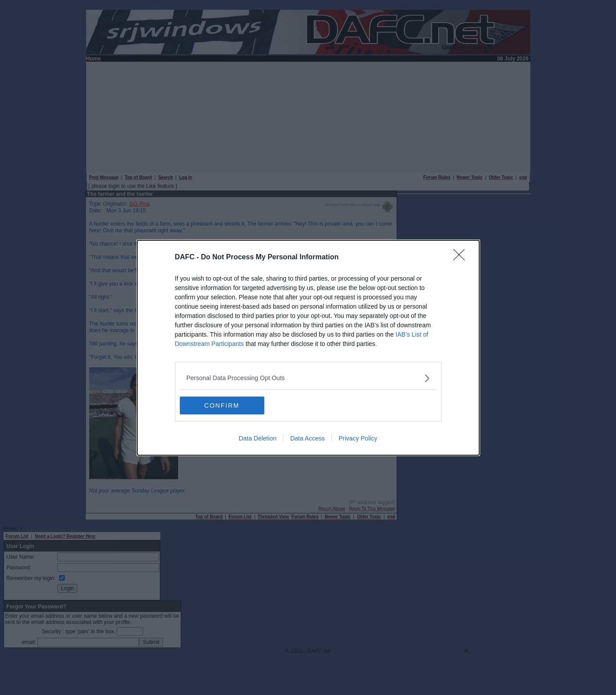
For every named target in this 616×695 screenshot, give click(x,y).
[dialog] (308, 348)
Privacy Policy (358, 438)
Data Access (307, 438)
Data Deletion (258, 438)
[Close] (462, 258)
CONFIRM (222, 405)
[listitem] (308, 378)
